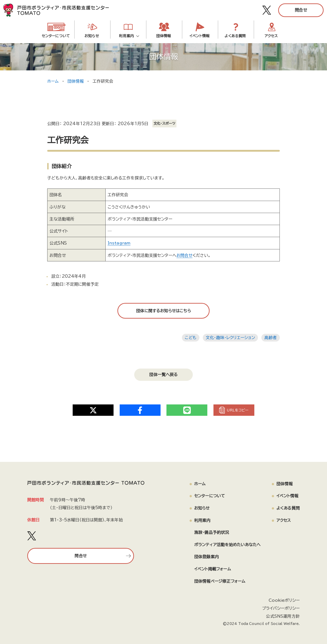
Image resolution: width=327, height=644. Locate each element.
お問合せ (185, 255)
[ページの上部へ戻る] (300, 625)
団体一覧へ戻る (163, 374)
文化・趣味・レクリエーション (230, 337)
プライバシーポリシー (281, 607)
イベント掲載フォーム (211, 567)
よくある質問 (235, 36)
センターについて (56, 36)
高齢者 (271, 337)
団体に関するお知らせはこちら (163, 310)
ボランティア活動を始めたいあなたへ (226, 543)
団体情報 (164, 36)
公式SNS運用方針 (283, 614)
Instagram (119, 243)
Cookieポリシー (284, 599)
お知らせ (92, 36)
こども (190, 337)
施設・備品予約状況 (210, 530)
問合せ (301, 10)
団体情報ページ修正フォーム (218, 580)
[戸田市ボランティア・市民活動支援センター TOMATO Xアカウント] (267, 10)
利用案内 (128, 36)
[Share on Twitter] (93, 408)
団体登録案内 (204, 555)
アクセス (271, 36)
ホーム (53, 81)
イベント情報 (199, 36)
